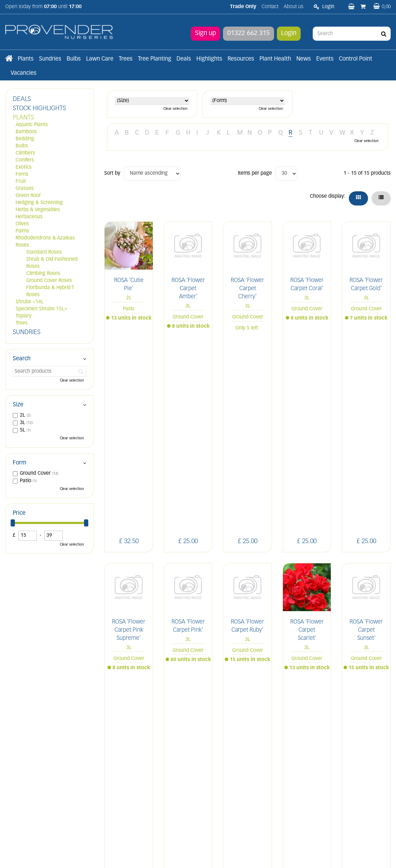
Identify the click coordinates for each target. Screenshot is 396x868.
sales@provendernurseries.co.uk (41, 793)
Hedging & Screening (39, 203)
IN (341, 712)
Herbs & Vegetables (38, 210)
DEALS (22, 99)
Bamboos (26, 132)
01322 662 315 (249, 33)
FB (325, 712)
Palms (22, 231)
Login (289, 33)
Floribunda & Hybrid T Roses (50, 291)
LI (309, 712)
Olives (22, 224)
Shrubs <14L (30, 302)
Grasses (25, 189)
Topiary (24, 316)
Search (22, 359)
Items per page (255, 173)
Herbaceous (29, 217)
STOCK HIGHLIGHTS (39, 109)
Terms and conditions (128, 775)
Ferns (22, 174)
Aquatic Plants (32, 125)
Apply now (123, 791)
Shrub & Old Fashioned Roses (52, 263)
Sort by (112, 173)
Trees (22, 323)
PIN (357, 712)
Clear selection (175, 109)
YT (374, 712)
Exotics (24, 167)
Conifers (25, 160)
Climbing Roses (43, 274)
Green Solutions (200, 855)
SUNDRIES (27, 332)
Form (19, 463)
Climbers (25, 153)
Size (18, 405)
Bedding (25, 139)
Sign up (205, 33)
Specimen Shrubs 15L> (41, 309)
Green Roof (28, 196)
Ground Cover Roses (49, 281)
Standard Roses (44, 252)
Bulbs (22, 146)
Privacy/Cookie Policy (239, 855)
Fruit (21, 182)
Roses (22, 245)
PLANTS (23, 118)
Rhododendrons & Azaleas (45, 238)
